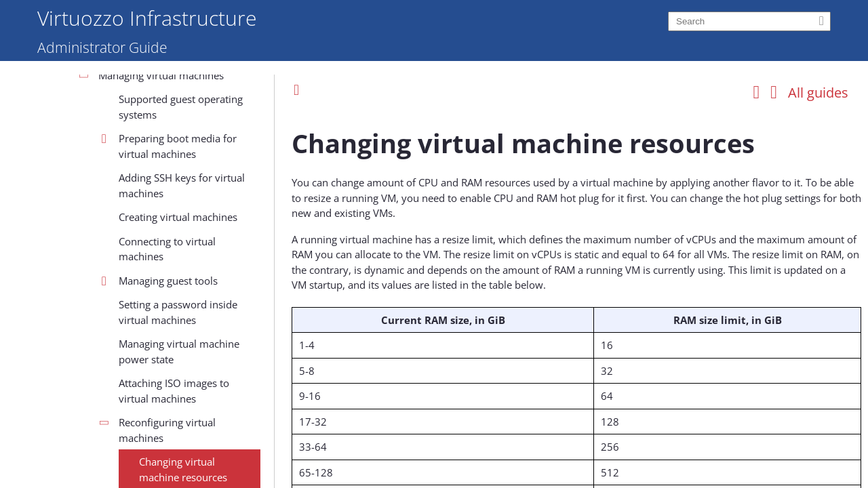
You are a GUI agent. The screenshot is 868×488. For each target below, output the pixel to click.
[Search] (749, 21)
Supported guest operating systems (181, 364)
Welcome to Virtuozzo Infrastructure (142, 77)
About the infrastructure (114, 101)
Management (88, 221)
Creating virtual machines (178, 474)
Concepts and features (110, 125)
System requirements (107, 149)
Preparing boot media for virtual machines (178, 404)
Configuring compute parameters (147, 301)
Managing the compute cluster (149, 269)
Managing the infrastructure (143, 245)
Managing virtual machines (161, 333)
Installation (83, 173)
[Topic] (576, 297)
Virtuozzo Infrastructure (147, 17)
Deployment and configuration (129, 197)
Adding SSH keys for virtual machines (182, 443)
